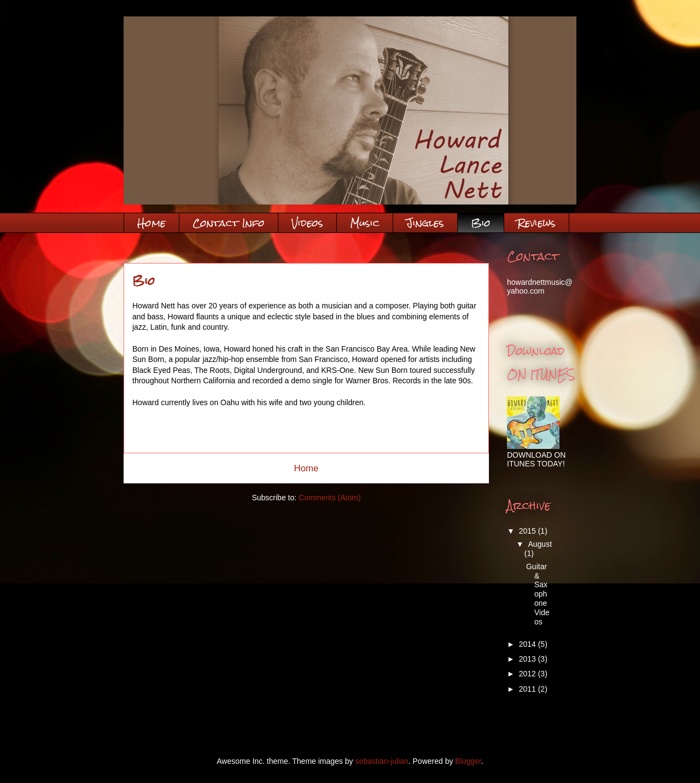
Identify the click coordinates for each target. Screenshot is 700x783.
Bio (481, 223)
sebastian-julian (381, 761)
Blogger (468, 761)
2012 (529, 674)
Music (365, 223)
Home (151, 223)
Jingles (425, 223)
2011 (529, 689)
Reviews (536, 223)
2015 (529, 531)
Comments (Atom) (330, 498)
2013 (529, 659)
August (540, 544)
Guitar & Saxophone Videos (538, 594)
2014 (529, 644)
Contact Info (229, 223)
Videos (307, 223)
